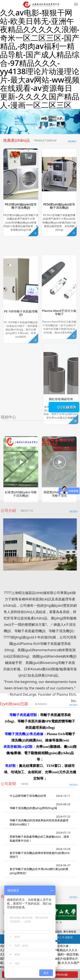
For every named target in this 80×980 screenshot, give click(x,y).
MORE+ (72, 141)
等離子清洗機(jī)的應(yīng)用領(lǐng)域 (33, 808)
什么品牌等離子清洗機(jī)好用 (28, 796)
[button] (32, 128)
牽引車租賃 (70, 932)
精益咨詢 (57, 932)
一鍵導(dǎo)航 (57, 975)
